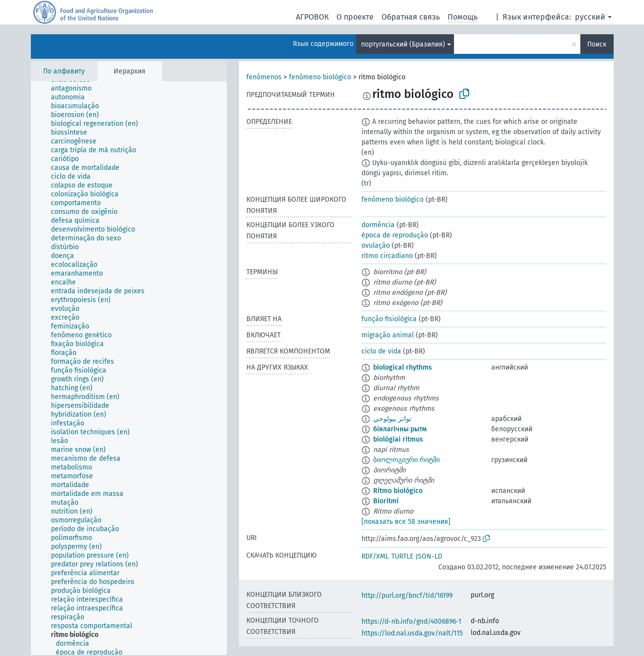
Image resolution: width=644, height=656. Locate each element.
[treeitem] (75, 89)
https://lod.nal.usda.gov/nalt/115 (412, 633)
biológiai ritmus (398, 439)
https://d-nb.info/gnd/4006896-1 (411, 621)
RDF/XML (375, 556)
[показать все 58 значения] (406, 522)
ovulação (376, 246)
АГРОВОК (312, 17)
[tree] (129, 368)
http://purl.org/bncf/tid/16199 (407, 596)
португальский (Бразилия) (403, 44)
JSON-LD (429, 556)
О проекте (355, 17)
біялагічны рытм (400, 429)
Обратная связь (411, 17)
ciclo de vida (381, 351)
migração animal (388, 335)
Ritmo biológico (398, 491)
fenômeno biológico (320, 77)
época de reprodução (395, 235)
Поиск (597, 44)
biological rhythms (403, 367)
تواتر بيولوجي (392, 419)
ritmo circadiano (387, 256)
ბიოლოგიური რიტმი (406, 460)
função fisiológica (389, 319)
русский (590, 17)
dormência (378, 225)
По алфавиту (64, 71)
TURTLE (402, 556)
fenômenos (264, 77)
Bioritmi (386, 501)
